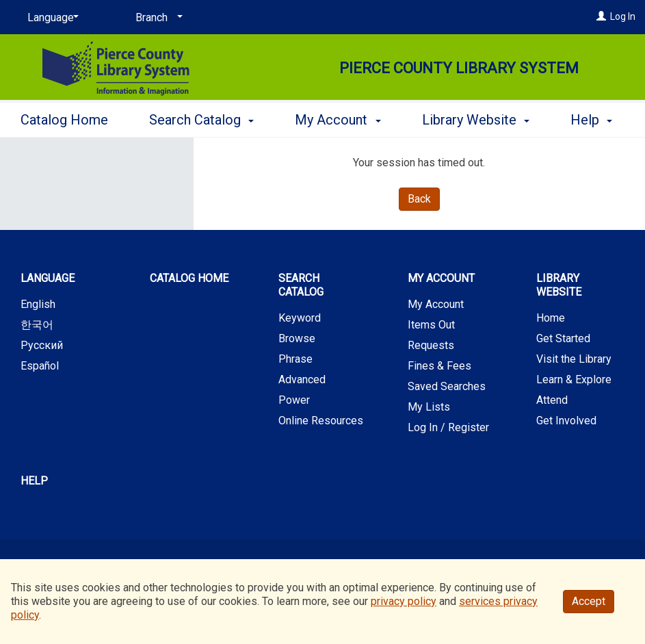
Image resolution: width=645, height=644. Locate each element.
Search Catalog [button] (201, 118)
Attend (552, 400)
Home (551, 318)
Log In (623, 16)
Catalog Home (64, 118)
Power (294, 400)
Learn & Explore (574, 379)
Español (40, 366)
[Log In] (601, 16)
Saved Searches (447, 386)
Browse (297, 338)
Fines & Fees (439, 366)
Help (34, 481)
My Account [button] (338, 118)
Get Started (563, 338)
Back (419, 199)
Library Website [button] (559, 285)
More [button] (449, 120)
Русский (42, 345)
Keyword (300, 318)
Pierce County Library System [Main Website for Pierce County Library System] (459, 68)
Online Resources (321, 421)
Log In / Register (448, 427)
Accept (589, 601)
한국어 (37, 325)
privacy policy (404, 601)
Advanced (302, 379)
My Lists (429, 407)
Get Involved (566, 421)
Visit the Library (574, 359)
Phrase (295, 359)
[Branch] (157, 18)
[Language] (51, 18)
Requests (431, 345)
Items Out (431, 325)
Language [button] (48, 278)
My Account (436, 304)
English (38, 304)
